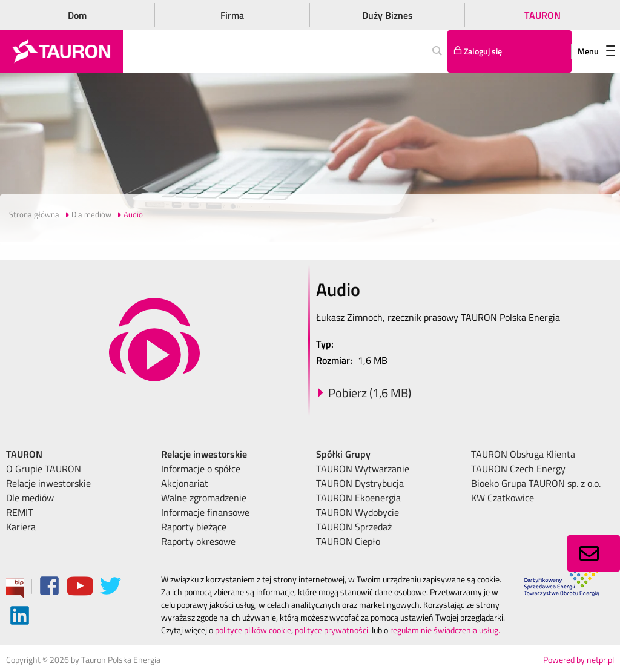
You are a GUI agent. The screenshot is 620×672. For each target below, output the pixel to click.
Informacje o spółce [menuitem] (201, 469)
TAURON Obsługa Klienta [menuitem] (523, 454)
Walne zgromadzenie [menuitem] (204, 498)
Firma (232, 15)
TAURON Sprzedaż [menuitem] (354, 527)
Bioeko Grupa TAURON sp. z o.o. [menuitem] (536, 483)
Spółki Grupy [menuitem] (343, 454)
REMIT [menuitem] (19, 512)
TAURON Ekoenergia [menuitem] (358, 498)
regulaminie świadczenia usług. (445, 630)
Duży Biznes (387, 15)
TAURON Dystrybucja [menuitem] (360, 483)
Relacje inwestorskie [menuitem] (48, 483)
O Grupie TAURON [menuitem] (44, 469)
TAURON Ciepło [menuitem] (348, 541)
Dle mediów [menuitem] (30, 498)
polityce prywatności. (332, 630)
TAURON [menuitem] (24, 454)
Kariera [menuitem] (21, 527)
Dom (77, 15)
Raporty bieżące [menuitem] (194, 527)
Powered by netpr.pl (579, 660)
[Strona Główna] (61, 51)
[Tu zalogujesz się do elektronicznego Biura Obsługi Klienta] (510, 51)
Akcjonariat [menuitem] (185, 483)
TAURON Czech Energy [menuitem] (518, 469)
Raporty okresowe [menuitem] (198, 541)
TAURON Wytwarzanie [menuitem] (363, 469)
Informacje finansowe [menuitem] (205, 512)
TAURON (542, 15)
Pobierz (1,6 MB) (370, 393)
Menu (596, 51)
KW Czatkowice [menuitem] (503, 498)
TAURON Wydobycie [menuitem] (358, 512)
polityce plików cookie (253, 630)
